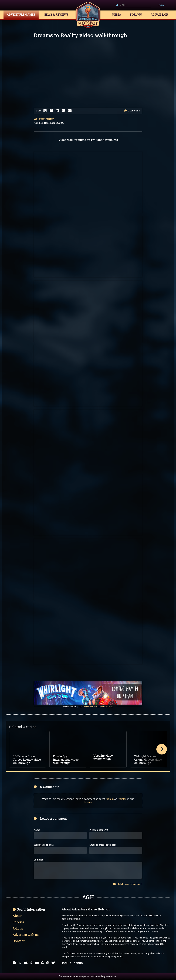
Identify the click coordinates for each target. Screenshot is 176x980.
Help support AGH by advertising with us (96, 707)
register (122, 799)
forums (88, 802)
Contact (19, 941)
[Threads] (43, 963)
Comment (39, 860)
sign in (110, 799)
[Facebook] (14, 963)
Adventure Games (21, 15)
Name (37, 830)
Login (161, 5)
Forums (136, 15)
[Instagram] (32, 963)
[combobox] (133, 5)
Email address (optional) (103, 845)
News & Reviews (56, 15)
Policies (18, 922)
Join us (18, 928)
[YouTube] (37, 963)
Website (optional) (44, 845)
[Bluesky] (53, 963)
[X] (20, 963)
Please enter (99, 830)
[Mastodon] (48, 963)
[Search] (133, 5)
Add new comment (128, 884)
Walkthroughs (44, 119)
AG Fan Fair (159, 15)
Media (116, 15)
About (17, 916)
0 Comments (132, 111)
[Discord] (26, 963)
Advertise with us (26, 935)
